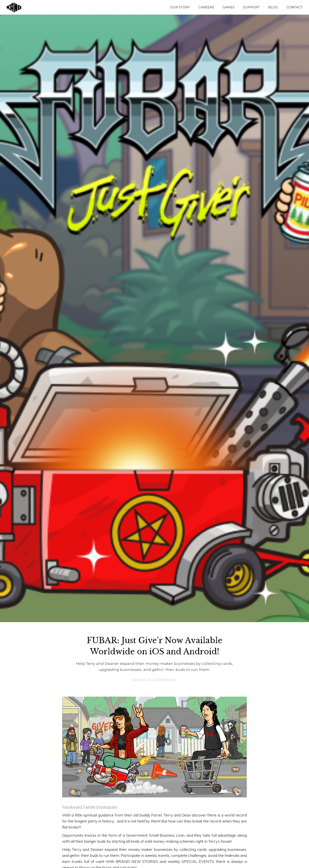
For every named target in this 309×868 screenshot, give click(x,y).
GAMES (229, 7)
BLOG (273, 7)
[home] (12, 7)
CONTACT (295, 7)
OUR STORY (180, 7)
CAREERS (206, 7)
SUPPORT (251, 7)
